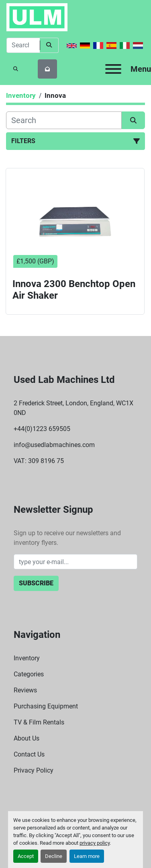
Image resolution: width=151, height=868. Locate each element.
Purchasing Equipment (46, 706)
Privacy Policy (34, 770)
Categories (29, 674)
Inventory (27, 658)
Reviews (25, 690)
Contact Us (29, 754)
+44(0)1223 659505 (42, 429)
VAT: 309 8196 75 (39, 461)
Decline (54, 856)
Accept (26, 856)
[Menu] (113, 69)
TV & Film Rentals (39, 722)
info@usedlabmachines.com (54, 445)
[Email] (75, 562)
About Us (27, 738)
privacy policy (95, 843)
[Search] (23, 45)
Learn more (87, 856)
